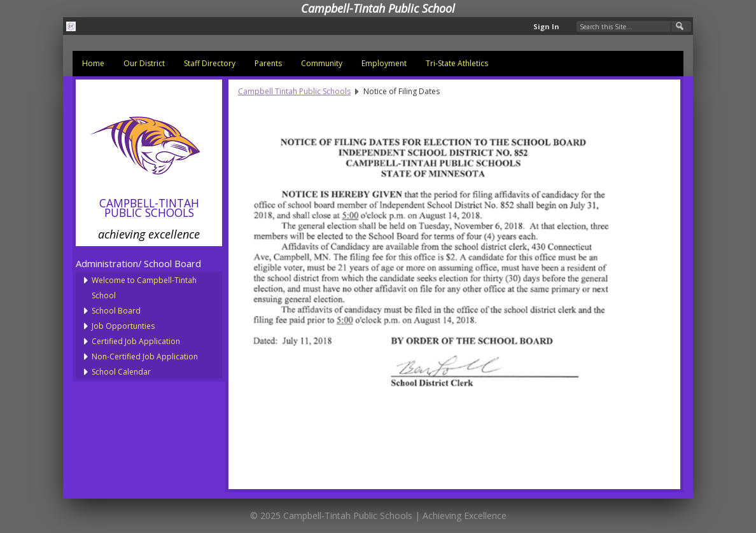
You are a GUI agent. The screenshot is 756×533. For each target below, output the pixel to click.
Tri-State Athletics (457, 63)
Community (322, 63)
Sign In (546, 26)
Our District (144, 63)
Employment (384, 63)
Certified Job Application (136, 341)
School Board (116, 311)
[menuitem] (93, 64)
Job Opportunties (123, 326)
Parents (268, 63)
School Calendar (121, 372)
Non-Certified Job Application (145, 356)
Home (93, 63)
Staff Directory (210, 63)
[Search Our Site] (634, 26)
